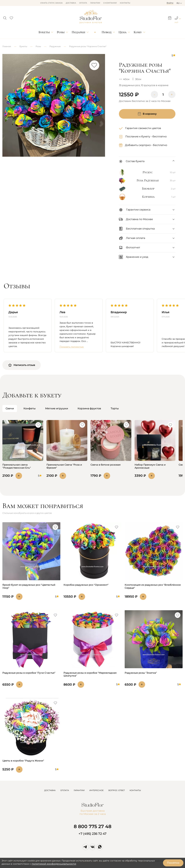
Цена (123, 32)
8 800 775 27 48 (93, 826)
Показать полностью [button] (72, 347)
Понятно (173, 863)
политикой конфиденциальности (54, 864)
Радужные (55, 46)
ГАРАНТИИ (79, 790)
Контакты (125, 3)
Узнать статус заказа (51, 3)
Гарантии (95, 3)
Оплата (83, 3)
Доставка (71, 3)
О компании (110, 3)
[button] (5, 17)
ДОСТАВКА (50, 790)
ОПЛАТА (65, 790)
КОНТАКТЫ (135, 790)
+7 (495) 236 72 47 (92, 834)
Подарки (78, 32)
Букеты (44, 32)
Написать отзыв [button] (22, 365)
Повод (107, 32)
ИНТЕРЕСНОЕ (96, 790)
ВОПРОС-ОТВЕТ (117, 790)
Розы (61, 32)
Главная (7, 46)
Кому (138, 32)
